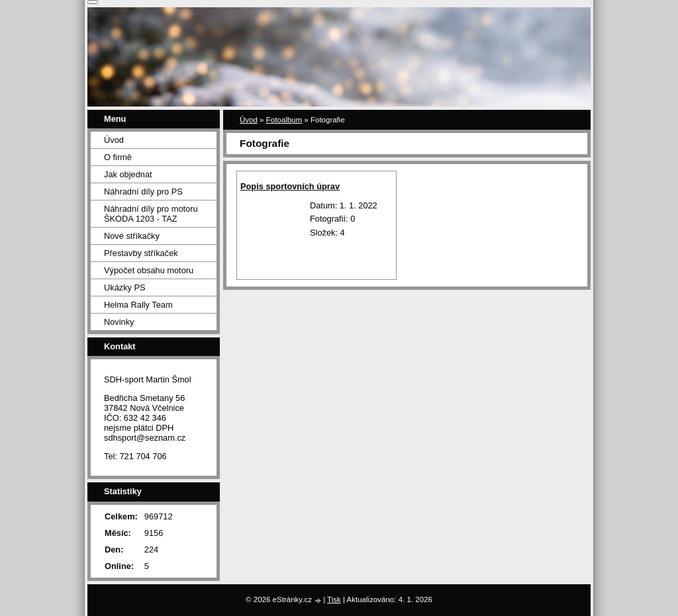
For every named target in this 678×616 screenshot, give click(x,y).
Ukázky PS (125, 287)
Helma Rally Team (138, 305)
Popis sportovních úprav (290, 186)
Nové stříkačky (132, 236)
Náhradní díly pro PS (143, 192)
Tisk (334, 599)
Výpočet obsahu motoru (149, 270)
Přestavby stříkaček (141, 253)
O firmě (118, 157)
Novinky (119, 322)
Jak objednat (128, 174)
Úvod (249, 120)
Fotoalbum (284, 120)
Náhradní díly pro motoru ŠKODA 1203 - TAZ (151, 214)
